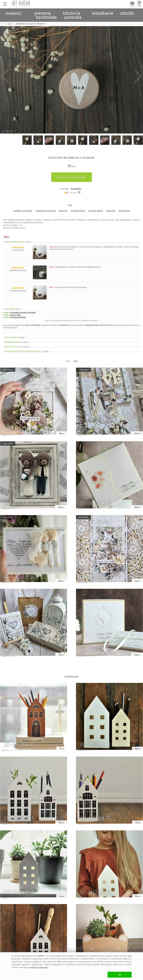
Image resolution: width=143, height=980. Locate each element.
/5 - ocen (70, 193)
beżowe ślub (124, 211)
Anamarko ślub (72, 676)
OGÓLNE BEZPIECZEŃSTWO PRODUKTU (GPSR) (27, 352)
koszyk (132, 6)
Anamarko (76, 189)
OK (120, 975)
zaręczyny (63, 211)
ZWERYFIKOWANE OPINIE (18, 242)
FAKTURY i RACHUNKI (18, 347)
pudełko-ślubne (78, 211)
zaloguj (139, 6)
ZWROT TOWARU (16, 338)
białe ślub (111, 211)
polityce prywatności (39, 967)
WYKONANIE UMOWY (17, 342)
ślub (70, 205)
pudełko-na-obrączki (23, 211)
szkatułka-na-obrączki (46, 211)
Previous (5, 76)
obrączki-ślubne (96, 211)
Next (138, 76)
